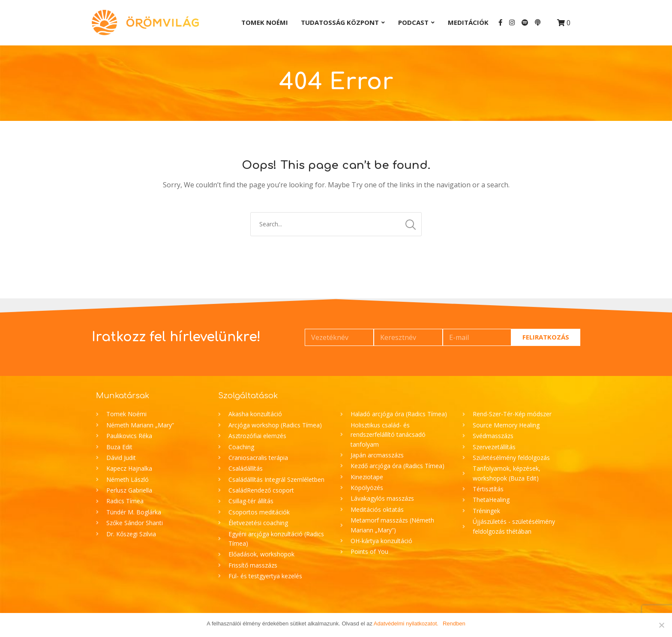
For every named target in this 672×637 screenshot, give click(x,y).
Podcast (413, 22)
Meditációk (468, 22)
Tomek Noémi (265, 22)
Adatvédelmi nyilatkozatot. (406, 623)
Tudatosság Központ (340, 22)
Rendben (454, 623)
